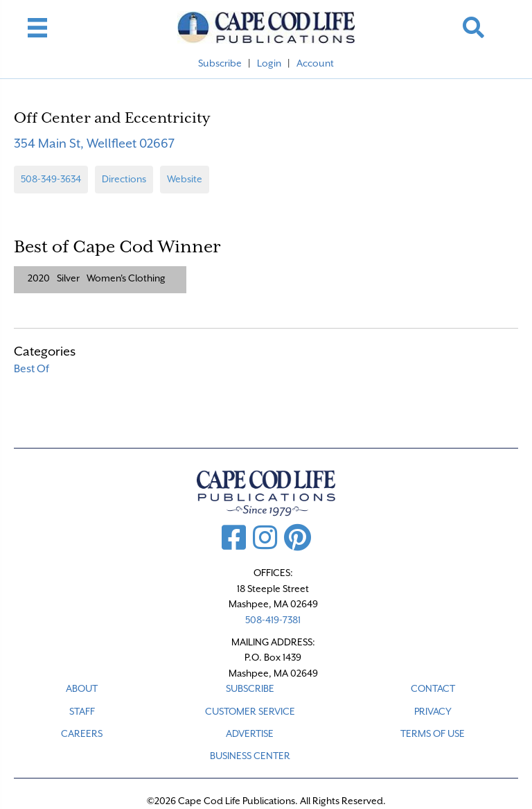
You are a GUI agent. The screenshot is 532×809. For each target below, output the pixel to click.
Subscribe (220, 63)
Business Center (250, 756)
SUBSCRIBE (250, 688)
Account (315, 63)
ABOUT (82, 688)
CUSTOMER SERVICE (250, 711)
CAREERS (82, 733)
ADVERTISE (250, 733)
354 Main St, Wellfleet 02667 (94, 143)
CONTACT (433, 688)
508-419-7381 (273, 620)
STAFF (82, 711)
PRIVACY (433, 711)
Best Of (32, 369)
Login (269, 63)
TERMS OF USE (433, 733)
